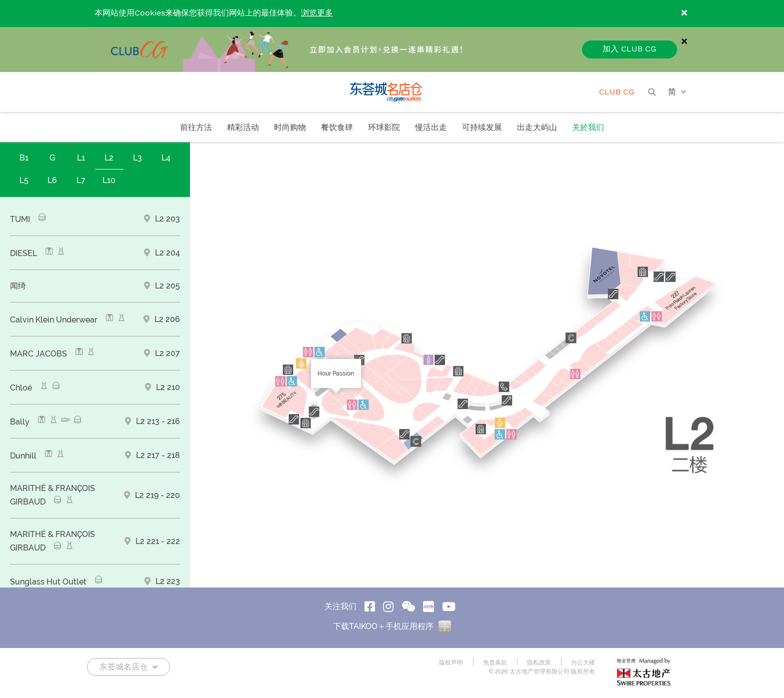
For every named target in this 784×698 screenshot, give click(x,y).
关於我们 (588, 128)
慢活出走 (431, 128)
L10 (109, 180)
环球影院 (384, 128)
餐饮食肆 (337, 128)
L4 (166, 158)
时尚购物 (290, 128)
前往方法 (196, 128)
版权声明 (451, 662)
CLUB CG (617, 92)
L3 (137, 158)
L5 (24, 180)
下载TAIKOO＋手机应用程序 (392, 626)
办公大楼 (583, 662)
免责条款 (495, 662)
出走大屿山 (537, 128)
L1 (81, 158)
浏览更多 (317, 13)
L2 (109, 158)
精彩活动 (243, 128)
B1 (24, 158)
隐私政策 (539, 662)
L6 (52, 180)
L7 (81, 180)
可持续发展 (482, 128)
